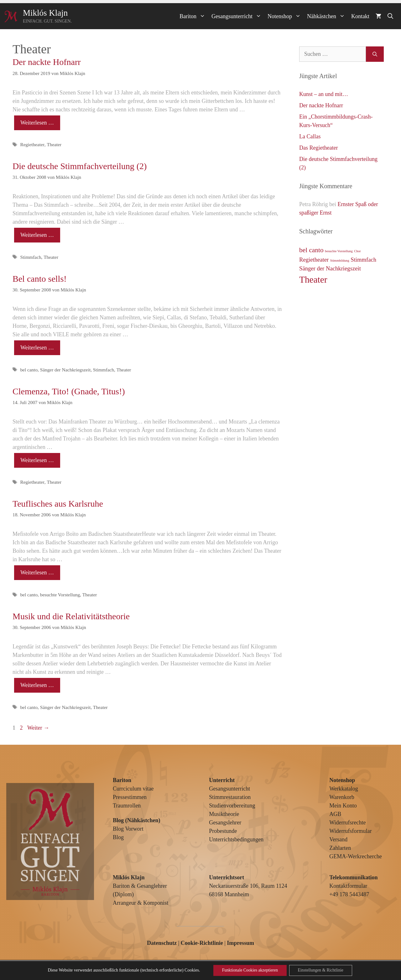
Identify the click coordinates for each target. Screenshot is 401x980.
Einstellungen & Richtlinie (322, 970)
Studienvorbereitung (232, 806)
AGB (335, 814)
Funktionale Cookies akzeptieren (248, 970)
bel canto (29, 370)
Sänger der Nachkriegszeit (65, 370)
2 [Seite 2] (22, 728)
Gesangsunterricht (238, 16)
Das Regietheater (318, 148)
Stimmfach (31, 257)
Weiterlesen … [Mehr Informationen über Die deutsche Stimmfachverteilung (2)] (37, 235)
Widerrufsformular (350, 831)
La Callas (310, 136)
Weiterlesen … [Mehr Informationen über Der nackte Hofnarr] (37, 123)
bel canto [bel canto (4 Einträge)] (311, 250)
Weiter (38, 728)
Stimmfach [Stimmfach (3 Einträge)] (363, 260)
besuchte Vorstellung (60, 595)
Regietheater (32, 144)
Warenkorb (342, 797)
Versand (338, 839)
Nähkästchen (328, 16)
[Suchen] (375, 54)
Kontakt (360, 16)
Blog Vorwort (128, 829)
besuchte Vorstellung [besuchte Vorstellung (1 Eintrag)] (339, 251)
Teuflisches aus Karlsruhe (58, 504)
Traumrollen (127, 806)
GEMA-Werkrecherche (355, 856)
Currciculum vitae (133, 789)
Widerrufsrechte (347, 823)
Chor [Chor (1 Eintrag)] (357, 251)
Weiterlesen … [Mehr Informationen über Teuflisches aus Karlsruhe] (37, 573)
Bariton (194, 16)
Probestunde (223, 831)
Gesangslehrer (225, 823)
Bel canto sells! (40, 279)
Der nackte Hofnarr (47, 62)
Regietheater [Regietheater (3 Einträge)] (314, 260)
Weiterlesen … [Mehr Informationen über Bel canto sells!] (37, 348)
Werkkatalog (344, 789)
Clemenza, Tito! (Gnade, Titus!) (69, 391)
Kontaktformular (348, 886)
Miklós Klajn (45, 13)
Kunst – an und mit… (324, 94)
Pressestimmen (130, 797)
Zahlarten (340, 848)
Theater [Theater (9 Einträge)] (313, 280)
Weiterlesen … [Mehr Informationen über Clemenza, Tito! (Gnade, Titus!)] (37, 460)
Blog (118, 837)
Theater (54, 144)
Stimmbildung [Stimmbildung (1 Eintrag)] (340, 261)
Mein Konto (343, 806)
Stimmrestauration (230, 797)
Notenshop (286, 16)
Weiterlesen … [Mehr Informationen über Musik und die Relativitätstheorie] (37, 685)
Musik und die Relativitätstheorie (71, 616)
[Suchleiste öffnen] (390, 16)
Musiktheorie (224, 814)
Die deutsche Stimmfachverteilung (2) (80, 166)
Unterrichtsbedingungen (236, 839)
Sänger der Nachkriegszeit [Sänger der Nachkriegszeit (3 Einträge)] (330, 268)
